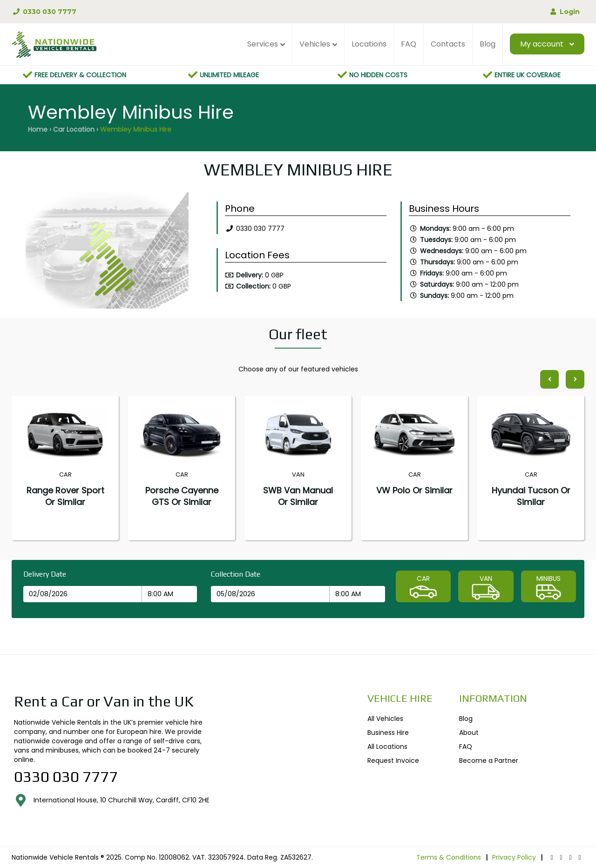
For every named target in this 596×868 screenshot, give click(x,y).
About (469, 733)
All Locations (387, 747)
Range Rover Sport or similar (65, 496)
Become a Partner (489, 760)
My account (542, 44)
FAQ (409, 44)
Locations (369, 44)
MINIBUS (549, 587)
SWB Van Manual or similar (298, 496)
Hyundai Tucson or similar (531, 496)
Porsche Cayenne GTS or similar (182, 496)
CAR (423, 587)
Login (564, 12)
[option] (107, 253)
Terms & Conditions (449, 857)
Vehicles (315, 44)
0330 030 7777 (44, 12)
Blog (488, 44)
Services (263, 44)
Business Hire (388, 733)
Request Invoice (393, 760)
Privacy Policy (514, 857)
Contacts (448, 44)
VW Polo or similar (414, 490)
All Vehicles (385, 719)
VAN (486, 587)
